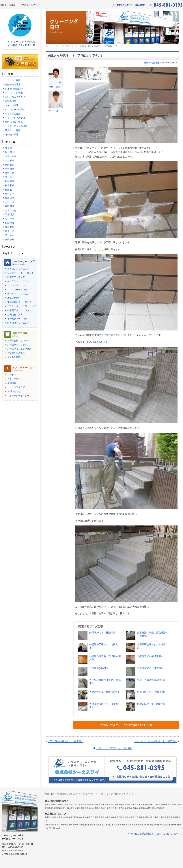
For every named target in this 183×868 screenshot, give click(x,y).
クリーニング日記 (63, 46)
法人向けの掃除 (13, 130)
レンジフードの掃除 (15, 110)
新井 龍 (10, 173)
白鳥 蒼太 (10, 198)
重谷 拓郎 (10, 227)
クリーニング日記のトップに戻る (112, 748)
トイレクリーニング (17, 285)
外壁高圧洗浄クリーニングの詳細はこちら (126, 725)
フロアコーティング (17, 290)
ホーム (48, 46)
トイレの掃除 (12, 105)
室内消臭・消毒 (15, 315)
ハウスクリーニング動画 (19, 349)
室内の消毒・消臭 (14, 122)
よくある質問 (14, 357)
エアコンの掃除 (13, 80)
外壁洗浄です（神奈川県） (104, 633)
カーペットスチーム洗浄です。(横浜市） (156, 741)
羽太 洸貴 (10, 215)
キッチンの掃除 (13, 114)
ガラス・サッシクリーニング (22, 306)
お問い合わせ (14, 391)
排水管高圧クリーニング (19, 302)
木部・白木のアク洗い (16, 97)
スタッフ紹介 (14, 379)
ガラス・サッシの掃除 (16, 126)
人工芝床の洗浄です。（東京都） (66, 741)
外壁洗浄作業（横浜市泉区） (105, 692)
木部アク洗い (14, 298)
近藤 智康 (10, 223)
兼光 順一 (10, 148)
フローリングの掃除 (15, 118)
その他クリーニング (17, 319)
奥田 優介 (10, 165)
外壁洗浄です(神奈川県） (151, 656)
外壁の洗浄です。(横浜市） (152, 704)
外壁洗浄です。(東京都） (151, 668)
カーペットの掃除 (14, 93)
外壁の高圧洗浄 (152, 63)
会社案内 (12, 375)
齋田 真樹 (10, 240)
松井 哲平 (10, 181)
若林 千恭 (10, 219)
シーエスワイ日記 (16, 387)
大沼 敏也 (11, 156)
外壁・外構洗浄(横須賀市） (152, 680)
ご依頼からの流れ (16, 353)
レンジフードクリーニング (20, 273)
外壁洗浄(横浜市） (99, 668)
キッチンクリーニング (18, 281)
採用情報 (12, 383)
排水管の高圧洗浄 (14, 89)
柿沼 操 (9, 190)
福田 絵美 (10, 206)
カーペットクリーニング (19, 294)
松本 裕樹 (10, 186)
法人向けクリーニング (18, 323)
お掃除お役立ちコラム (18, 341)
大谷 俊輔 (10, 160)
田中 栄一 (10, 194)
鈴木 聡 (53, 111)
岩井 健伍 (10, 169)
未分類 (8, 177)
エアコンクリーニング (18, 269)
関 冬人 (10, 235)
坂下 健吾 (10, 152)
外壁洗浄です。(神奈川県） (152, 692)
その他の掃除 (12, 135)
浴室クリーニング (16, 277)
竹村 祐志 (79, 46)
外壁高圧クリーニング (18, 310)
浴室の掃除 (11, 101)
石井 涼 (10, 202)
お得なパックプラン (17, 345)
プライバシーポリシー (18, 396)
